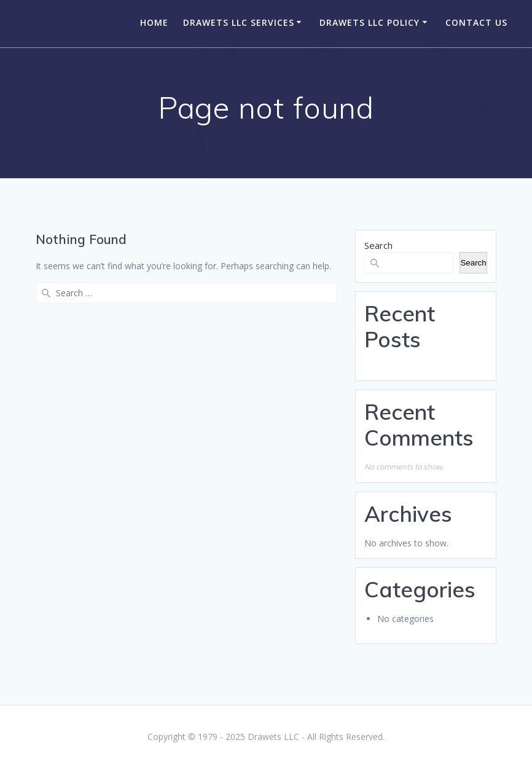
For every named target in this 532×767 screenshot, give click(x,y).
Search (378, 245)
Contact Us (476, 22)
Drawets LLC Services (239, 22)
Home (154, 22)
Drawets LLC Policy (370, 22)
